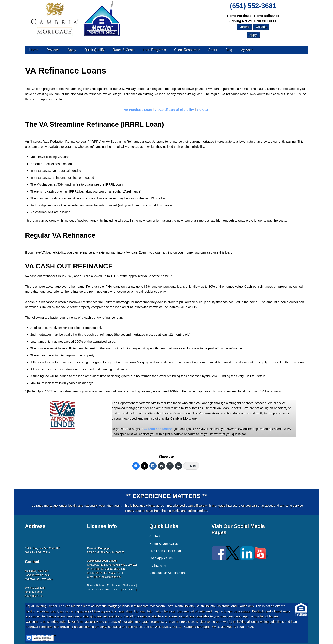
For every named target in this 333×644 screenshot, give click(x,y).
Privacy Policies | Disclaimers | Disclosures (111, 586)
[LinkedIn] (153, 466)
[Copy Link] (170, 466)
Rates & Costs (124, 50)
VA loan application (158, 429)
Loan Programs (154, 50)
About (213, 50)
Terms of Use (95, 590)
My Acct (246, 50)
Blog (229, 50)
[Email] (161, 466)
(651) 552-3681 (253, 6)
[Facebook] (136, 466)
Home (34, 50)
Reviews (53, 50)
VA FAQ (202, 110)
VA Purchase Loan (138, 110)
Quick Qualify (94, 50)
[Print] (178, 466)
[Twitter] (144, 466)
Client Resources (187, 50)
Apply (72, 50)
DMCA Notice (113, 590)
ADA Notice (129, 590)
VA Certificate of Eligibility (175, 110)
